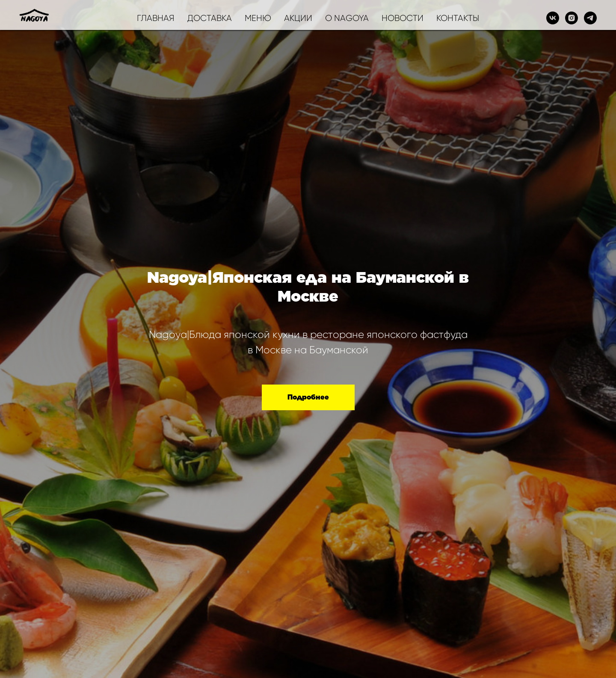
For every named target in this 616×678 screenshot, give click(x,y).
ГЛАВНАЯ (156, 18)
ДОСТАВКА (210, 18)
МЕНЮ (258, 18)
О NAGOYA (347, 18)
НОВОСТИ (403, 18)
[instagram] (572, 18)
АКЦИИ (298, 18)
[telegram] (590, 18)
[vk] (553, 18)
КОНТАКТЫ (458, 18)
